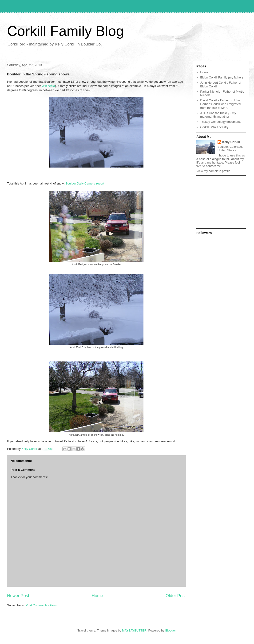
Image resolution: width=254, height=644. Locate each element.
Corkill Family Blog (65, 31)
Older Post (176, 596)
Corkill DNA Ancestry (214, 127)
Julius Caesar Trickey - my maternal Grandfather (218, 115)
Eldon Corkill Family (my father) (221, 77)
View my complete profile (213, 171)
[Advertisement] (220, 201)
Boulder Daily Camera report (84, 183)
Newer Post (18, 596)
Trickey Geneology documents (221, 122)
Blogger (171, 630)
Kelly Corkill (231, 142)
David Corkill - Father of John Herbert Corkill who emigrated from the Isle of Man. (220, 104)
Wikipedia (48, 86)
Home (97, 596)
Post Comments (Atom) (42, 605)
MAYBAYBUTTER (134, 630)
